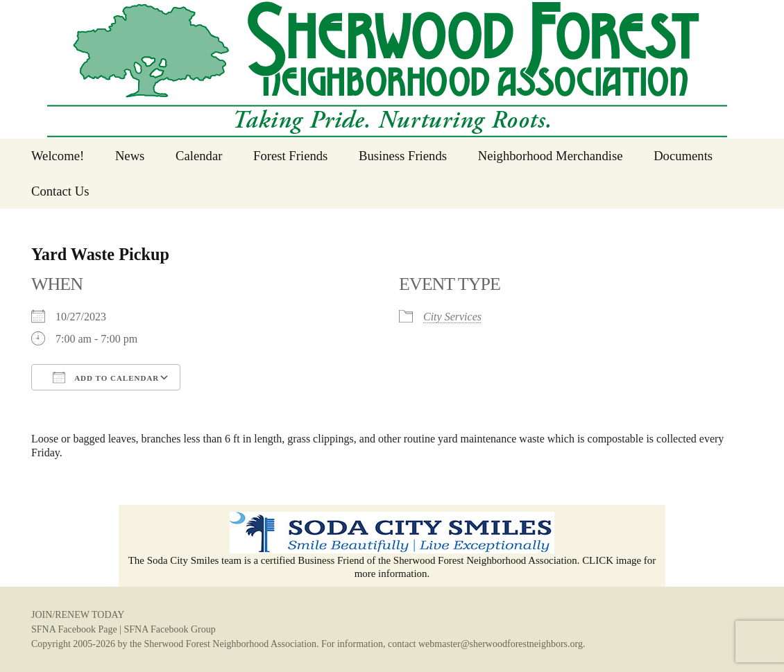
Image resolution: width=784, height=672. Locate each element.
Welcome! (58, 156)
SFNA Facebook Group (169, 629)
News (130, 156)
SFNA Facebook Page (74, 629)
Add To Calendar (106, 377)
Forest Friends (290, 156)
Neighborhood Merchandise (551, 156)
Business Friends (403, 156)
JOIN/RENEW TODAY (78, 615)
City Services (452, 317)
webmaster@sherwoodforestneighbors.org (501, 644)
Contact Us (60, 191)
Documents (683, 156)
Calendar (199, 156)
